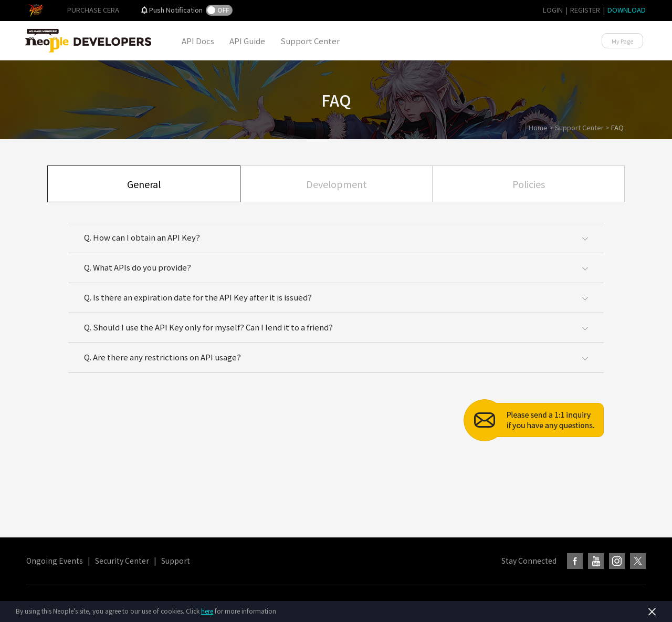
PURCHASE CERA (93, 10)
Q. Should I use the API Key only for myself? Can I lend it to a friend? (208, 327)
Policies (529, 184)
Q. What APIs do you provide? (138, 267)
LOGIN (553, 10)
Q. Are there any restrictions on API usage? (162, 357)
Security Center (122, 561)
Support (176, 561)
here (207, 611)
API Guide (247, 41)
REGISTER (585, 10)
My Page (622, 41)
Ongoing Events (55, 561)
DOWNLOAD (627, 10)
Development (337, 184)
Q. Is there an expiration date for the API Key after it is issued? (198, 297)
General (144, 184)
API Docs (198, 41)
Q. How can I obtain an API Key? (142, 237)
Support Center (310, 41)
